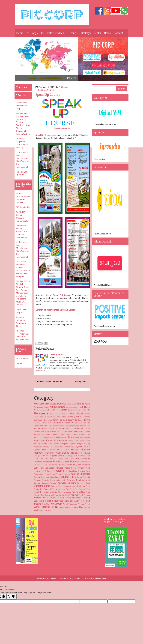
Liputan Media (41, 450)
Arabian (76, 407)
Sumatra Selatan (57, 486)
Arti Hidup (85, 407)
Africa (74, 404)
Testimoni (81, 486)
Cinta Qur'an (74, 417)
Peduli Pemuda (83, 459)
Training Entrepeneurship (69, 498)
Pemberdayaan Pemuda (66, 462)
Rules (57, 477)
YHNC (55, 507)
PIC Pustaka (51, 459)
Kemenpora (63, 444)
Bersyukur (41, 413)
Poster (74, 468)
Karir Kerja (79, 438)
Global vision (40, 426)
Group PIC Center (61, 295)
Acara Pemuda (58, 404)
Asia (42, 410)
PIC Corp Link (22, 359)
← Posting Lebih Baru (45, 382)
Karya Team (74, 441)
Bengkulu (72, 410)
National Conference (57, 453)
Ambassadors (58, 407)
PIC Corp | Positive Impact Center (92, 578)
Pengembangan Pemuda (52, 468)
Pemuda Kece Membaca (57, 465)
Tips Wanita (59, 495)
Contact (118, 33)
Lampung (69, 447)
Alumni (46, 407)
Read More (40, 371)
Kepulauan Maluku (42, 447)
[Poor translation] (12, 597)
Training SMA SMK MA (74, 501)
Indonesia (43, 429)
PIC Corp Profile (23, 207)
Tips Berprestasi (58, 489)
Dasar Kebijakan (45, 420)
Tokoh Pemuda (84, 495)
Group (73, 33)
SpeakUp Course (46, 90)
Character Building (59, 417)
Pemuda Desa (42, 465)
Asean (37, 410)
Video (65, 504)
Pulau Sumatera (63, 474)
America (70, 407)
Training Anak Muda (44, 498)
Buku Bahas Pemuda (59, 414)
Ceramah (47, 417)
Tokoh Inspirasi (71, 495)
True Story (46, 504)
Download (57, 420)
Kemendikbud (53, 444)
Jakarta (64, 432)
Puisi (88, 471)
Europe (81, 420)
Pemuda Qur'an (74, 465)
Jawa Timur (46, 434)
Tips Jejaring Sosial (49, 492)
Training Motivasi (54, 501)
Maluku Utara (63, 450)
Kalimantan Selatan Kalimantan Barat (66, 435)
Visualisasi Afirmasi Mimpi (79, 504)
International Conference (71, 429)
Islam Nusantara (52, 432)
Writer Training (42, 507)
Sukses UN (61, 480)
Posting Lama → (82, 382)
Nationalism (77, 453)
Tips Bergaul (45, 489)
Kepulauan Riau (57, 447)
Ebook (65, 420)
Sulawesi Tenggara (67, 483)
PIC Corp (32, 33)
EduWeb (73, 420)
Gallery (86, 33)
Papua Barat (69, 459)
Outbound (86, 456)
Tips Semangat (48, 495)
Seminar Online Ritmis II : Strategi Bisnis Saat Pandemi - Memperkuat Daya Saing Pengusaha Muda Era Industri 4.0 (23, 293)
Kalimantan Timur (48, 438)
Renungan (45, 477)
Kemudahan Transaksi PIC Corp (22, 106)
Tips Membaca (64, 492)
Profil (81, 468)
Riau (52, 477)
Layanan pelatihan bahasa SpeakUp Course (55, 310)
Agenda (80, 404)
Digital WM (52, 578)
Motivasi (75, 450)
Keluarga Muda (40, 444)
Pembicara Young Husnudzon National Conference (21, 232)
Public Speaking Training (74, 471)
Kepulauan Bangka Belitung (79, 444)
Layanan (79, 447)
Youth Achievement (42, 510)
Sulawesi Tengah (49, 483)
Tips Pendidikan (79, 492)
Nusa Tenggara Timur (72, 456)
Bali (58, 410)
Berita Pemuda (83, 410)
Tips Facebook (80, 489)
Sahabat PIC (67, 477)
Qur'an (37, 477)
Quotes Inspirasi (80, 474)
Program (58, 471)
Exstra (87, 420)
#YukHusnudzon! (42, 404)
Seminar (37, 480)
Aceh (69, 404)
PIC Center (63, 87)
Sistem (19, 363)
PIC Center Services (53, 33)
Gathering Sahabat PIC (63, 423)
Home (20, 33)
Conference (85, 417)
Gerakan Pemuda (82, 423)
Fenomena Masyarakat (43, 423)
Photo (67, 468)
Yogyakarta (65, 507)
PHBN (42, 459)
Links (98, 33)
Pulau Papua (50, 474)
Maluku (52, 450)
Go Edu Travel (52, 426)
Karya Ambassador (57, 441)
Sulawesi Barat (74, 480)
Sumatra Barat (42, 486)
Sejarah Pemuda (83, 477)
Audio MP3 (50, 410)
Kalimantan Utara (65, 437)
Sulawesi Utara (83, 483)
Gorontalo (61, 426)
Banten (64, 410)
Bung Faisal (76, 414)
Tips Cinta (70, 489)
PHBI (36, 459)
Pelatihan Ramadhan (43, 462)
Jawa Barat (79, 432)
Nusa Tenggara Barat (53, 456)
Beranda (58, 382)
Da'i (35, 420)
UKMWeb (57, 504)
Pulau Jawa (39, 474)
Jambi (70, 432)
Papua (60, 459)
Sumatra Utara (70, 486)
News (107, 33)
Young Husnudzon (81, 507)
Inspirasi (53, 429)
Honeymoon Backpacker (75, 426)
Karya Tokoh (85, 441)
